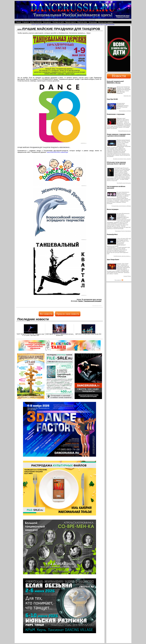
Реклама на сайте (58, 22)
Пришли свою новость (68, 314)
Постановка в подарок (125, 111)
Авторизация (93, 22)
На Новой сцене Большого (124, 183)
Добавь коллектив (36, 22)
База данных (47, 22)
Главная (18, 22)
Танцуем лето (127, 96)
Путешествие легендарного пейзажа (121, 206)
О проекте (26, 22)
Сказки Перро (127, 276)
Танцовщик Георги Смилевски (123, 231)
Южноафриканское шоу (125, 131)
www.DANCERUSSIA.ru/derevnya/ (57, 152)
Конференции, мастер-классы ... (122, 256)
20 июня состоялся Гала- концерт (122, 159)
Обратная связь (82, 22)
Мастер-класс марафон (106, 22)
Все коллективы (110, 25)
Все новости (46, 314)
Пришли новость (71, 22)
